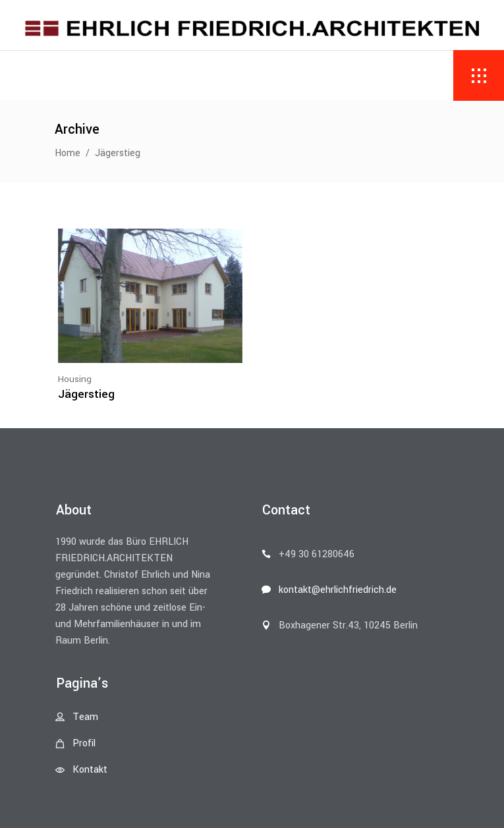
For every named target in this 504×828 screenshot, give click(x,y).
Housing (75, 379)
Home (68, 153)
